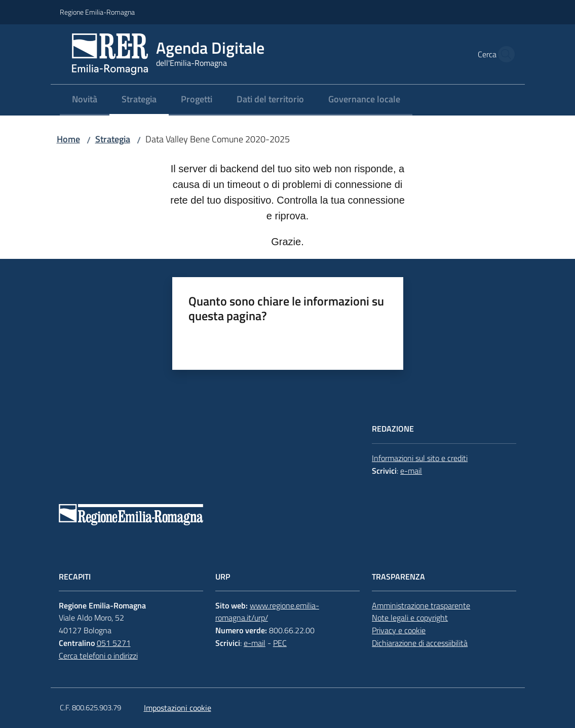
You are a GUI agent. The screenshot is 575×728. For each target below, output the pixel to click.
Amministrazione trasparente (421, 605)
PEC (280, 643)
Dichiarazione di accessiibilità (420, 643)
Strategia (113, 139)
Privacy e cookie (399, 630)
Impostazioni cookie (178, 708)
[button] (504, 54)
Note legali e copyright (410, 618)
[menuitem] (85, 100)
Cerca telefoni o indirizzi (98, 656)
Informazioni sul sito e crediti (420, 458)
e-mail (411, 471)
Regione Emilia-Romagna (97, 12)
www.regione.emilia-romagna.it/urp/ (267, 612)
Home (68, 139)
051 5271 (114, 643)
